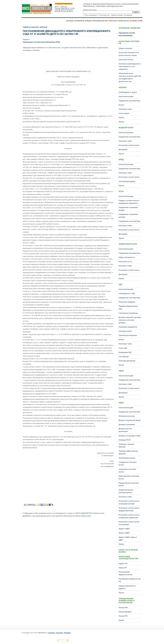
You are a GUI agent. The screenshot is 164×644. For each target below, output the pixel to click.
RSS (141, 21)
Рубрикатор (80, 21)
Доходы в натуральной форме (130, 420)
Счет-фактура (124, 357)
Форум (89, 21)
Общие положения (125, 48)
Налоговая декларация (127, 181)
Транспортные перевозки (128, 335)
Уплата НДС (123, 348)
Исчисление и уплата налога (129, 145)
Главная (71, 21)
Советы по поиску (117, 15)
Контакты (114, 21)
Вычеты (121, 105)
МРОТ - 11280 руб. (61, 7)
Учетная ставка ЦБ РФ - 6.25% (65, 8)
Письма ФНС (123, 608)
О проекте (51, 633)
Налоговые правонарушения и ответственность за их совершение (130, 67)
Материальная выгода (127, 416)
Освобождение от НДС (127, 294)
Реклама (67, 633)
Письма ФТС (123, 616)
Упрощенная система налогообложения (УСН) (41, 42)
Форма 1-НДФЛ (124, 529)
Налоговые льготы (125, 262)
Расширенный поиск (101, 21)
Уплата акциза (124, 113)
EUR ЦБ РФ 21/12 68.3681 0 (64, 11)
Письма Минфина (125, 612)
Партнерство (124, 21)
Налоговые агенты (125, 331)
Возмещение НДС (125, 352)
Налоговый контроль (126, 60)
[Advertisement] (69, 60)
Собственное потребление (128, 313)
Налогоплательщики (126, 97)
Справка (134, 21)
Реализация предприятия (128, 327)
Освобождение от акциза (128, 92)
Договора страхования (127, 425)
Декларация (123, 150)
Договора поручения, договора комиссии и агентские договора (130, 320)
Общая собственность (127, 257)
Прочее (121, 118)
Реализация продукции (127, 302)
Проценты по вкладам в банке (130, 436)
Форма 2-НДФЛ (124, 533)
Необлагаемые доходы (127, 458)
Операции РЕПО (125, 440)
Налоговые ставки (125, 109)
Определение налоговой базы (130, 101)
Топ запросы (128, 15)
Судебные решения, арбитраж (35, 27)
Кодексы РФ (123, 564)
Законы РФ (123, 568)
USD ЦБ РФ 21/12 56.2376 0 (64, 10)
